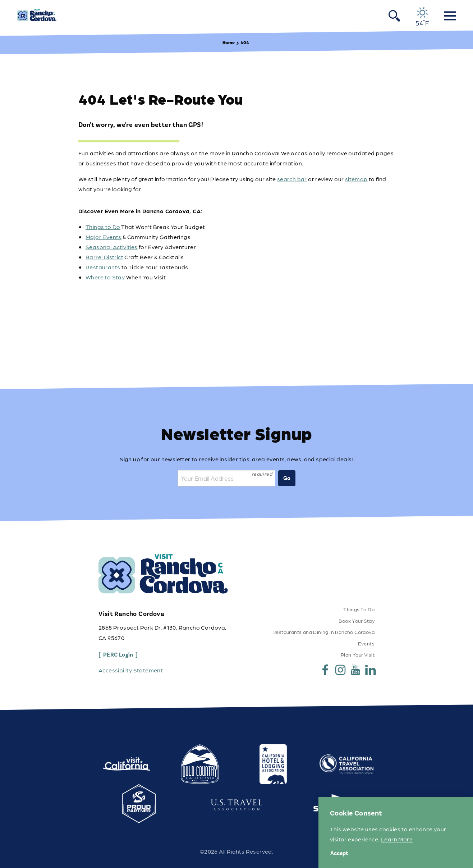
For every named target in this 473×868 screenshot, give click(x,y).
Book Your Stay (357, 621)
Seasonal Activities (112, 247)
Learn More (397, 839)
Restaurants (103, 267)
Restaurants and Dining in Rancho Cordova (323, 632)
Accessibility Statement (131, 670)
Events (366, 643)
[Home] (37, 15)
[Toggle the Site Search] (394, 15)
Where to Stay (105, 277)
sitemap (356, 179)
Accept (339, 853)
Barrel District (104, 257)
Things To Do (359, 609)
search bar (292, 179)
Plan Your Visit (358, 654)
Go (287, 478)
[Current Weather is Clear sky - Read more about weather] (422, 17)
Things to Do (103, 227)
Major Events (104, 237)
